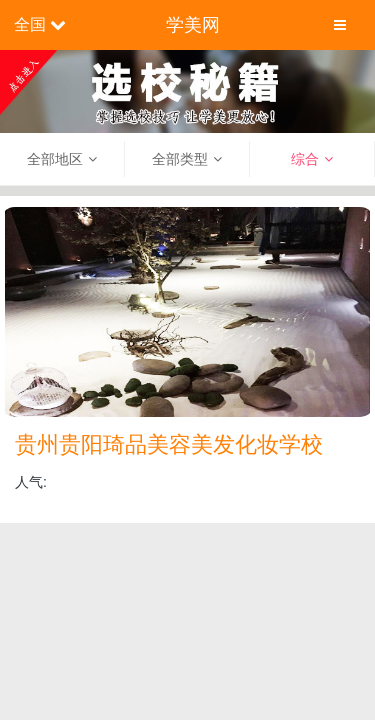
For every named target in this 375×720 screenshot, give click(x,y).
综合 (305, 159)
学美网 (193, 25)
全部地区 (55, 159)
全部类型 (180, 159)
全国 (30, 24)
